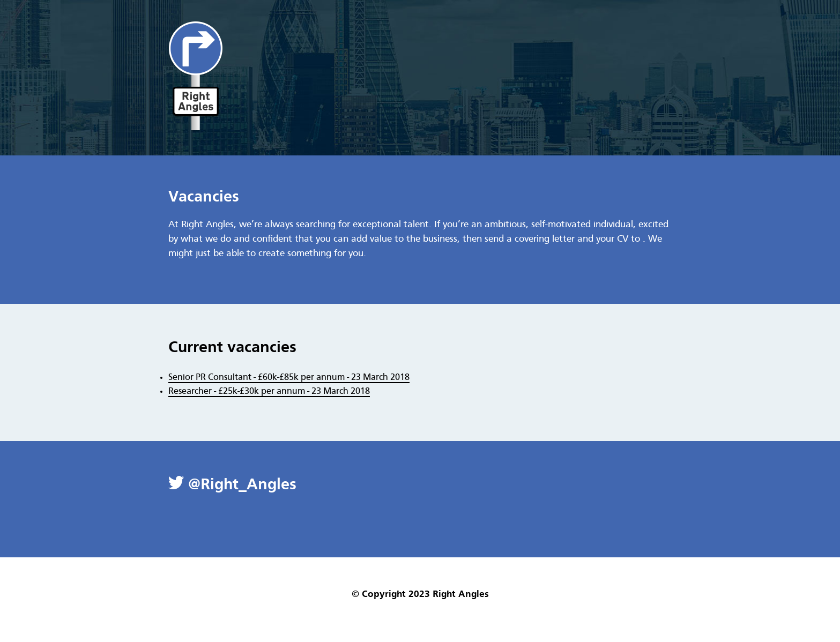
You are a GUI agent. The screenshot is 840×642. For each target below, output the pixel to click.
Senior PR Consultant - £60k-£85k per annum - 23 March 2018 (289, 378)
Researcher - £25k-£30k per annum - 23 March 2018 (269, 391)
